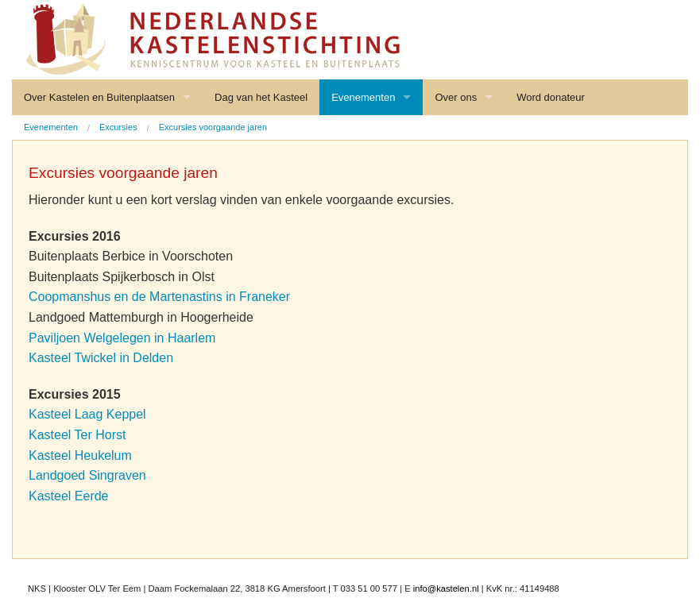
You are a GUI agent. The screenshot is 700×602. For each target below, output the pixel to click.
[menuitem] (51, 127)
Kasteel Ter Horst (77, 435)
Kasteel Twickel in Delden (101, 358)
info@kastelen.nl (446, 588)
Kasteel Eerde (69, 496)
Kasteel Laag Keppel (87, 414)
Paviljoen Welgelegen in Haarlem (122, 338)
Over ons (456, 97)
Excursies (118, 127)
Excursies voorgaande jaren (213, 127)
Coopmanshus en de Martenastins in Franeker (159, 297)
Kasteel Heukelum (80, 455)
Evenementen (363, 97)
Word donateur (551, 97)
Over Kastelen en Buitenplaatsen (99, 97)
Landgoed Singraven (87, 475)
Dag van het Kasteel (261, 97)
